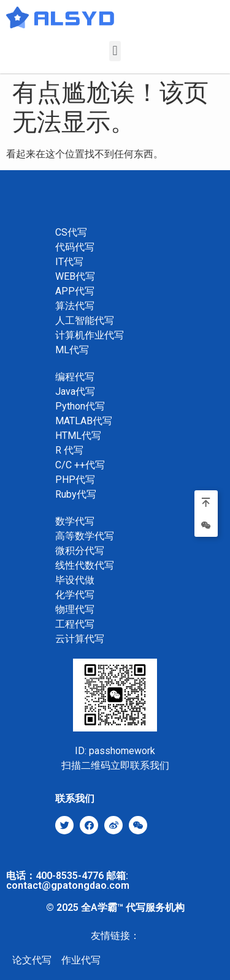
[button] (115, 51)
